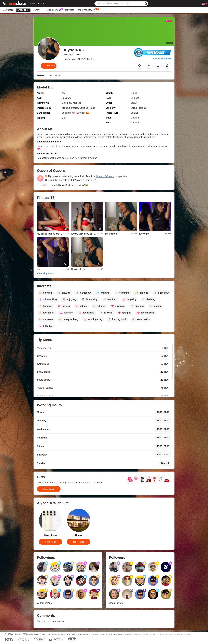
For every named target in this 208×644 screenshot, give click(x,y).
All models (8, 10)
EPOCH (58, 634)
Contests (69, 10)
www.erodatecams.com (36, 634)
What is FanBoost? (162, 58)
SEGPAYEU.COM (71, 634)
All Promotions (54, 10)
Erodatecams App (87, 10)
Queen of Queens (105, 176)
